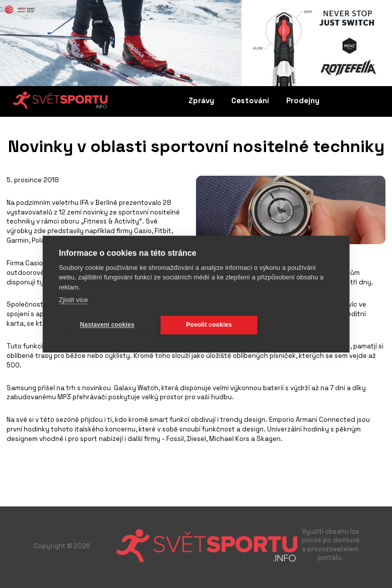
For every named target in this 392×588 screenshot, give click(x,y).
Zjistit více (74, 300)
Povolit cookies (209, 325)
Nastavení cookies (107, 325)
